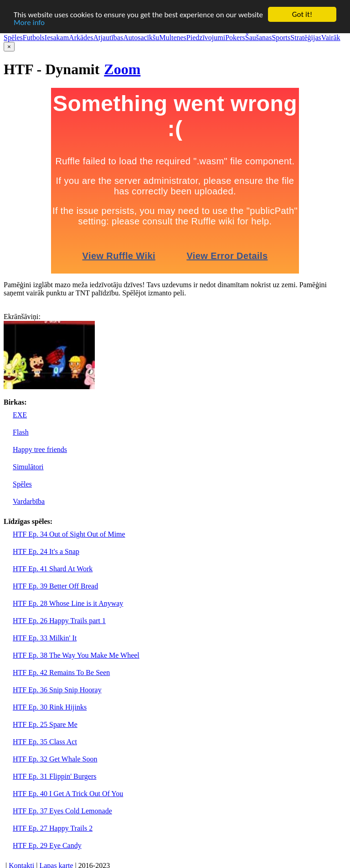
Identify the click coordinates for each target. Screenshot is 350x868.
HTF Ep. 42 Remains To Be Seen (61, 673)
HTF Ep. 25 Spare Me (45, 724)
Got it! (302, 14)
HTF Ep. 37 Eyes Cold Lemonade (62, 811)
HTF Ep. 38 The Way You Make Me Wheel (76, 655)
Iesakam (57, 38)
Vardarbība (29, 501)
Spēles (13, 38)
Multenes (173, 38)
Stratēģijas (306, 38)
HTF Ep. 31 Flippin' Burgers (54, 776)
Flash (21, 432)
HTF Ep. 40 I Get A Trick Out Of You (68, 794)
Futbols (34, 38)
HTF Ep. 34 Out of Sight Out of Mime (69, 534)
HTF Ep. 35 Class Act (45, 742)
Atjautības (108, 38)
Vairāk (331, 38)
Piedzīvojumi (206, 38)
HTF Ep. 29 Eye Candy (47, 845)
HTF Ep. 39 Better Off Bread (55, 586)
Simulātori (28, 467)
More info (29, 22)
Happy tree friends (40, 449)
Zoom (122, 69)
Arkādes (81, 38)
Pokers (235, 38)
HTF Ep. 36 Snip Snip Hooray (57, 690)
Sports (281, 38)
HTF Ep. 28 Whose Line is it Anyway (68, 603)
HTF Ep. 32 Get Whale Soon (55, 759)
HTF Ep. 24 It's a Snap (46, 551)
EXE (20, 415)
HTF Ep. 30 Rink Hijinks (50, 707)
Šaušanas (259, 38)
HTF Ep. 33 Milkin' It (45, 638)
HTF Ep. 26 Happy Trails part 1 (59, 621)
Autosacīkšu (141, 38)
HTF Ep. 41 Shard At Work (53, 569)
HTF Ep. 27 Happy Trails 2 (53, 828)
